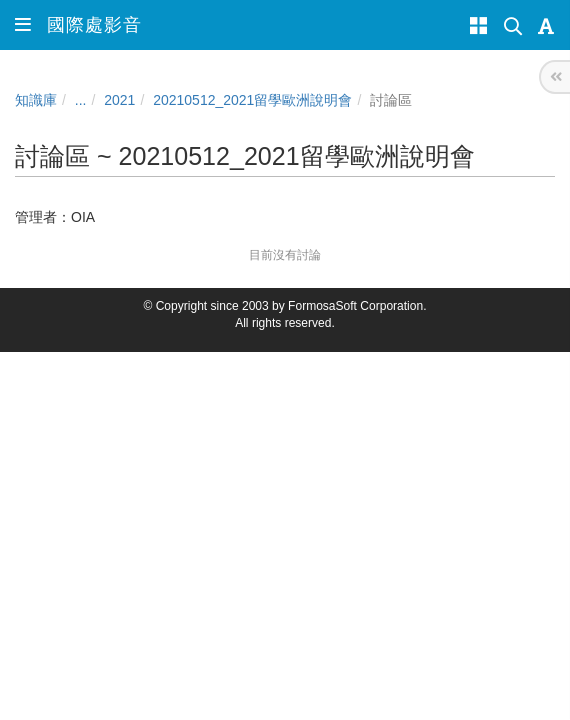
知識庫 (36, 100)
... (81, 100)
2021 (119, 100)
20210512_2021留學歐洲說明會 (252, 100)
